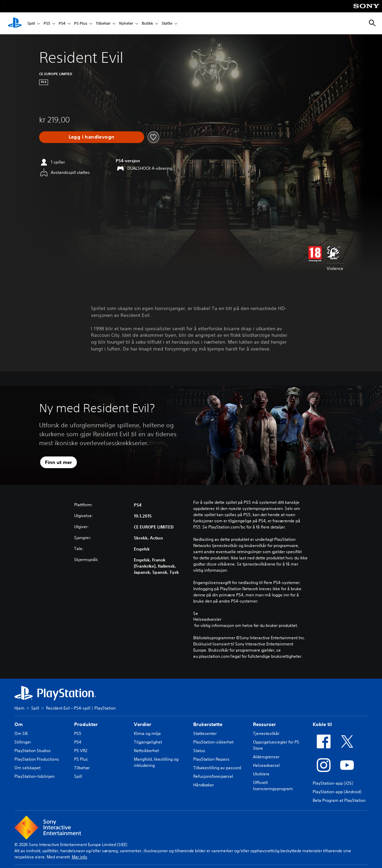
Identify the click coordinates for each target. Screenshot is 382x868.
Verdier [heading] (143, 724)
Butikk (147, 23)
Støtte (167, 23)
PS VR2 (81, 751)
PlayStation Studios (33, 751)
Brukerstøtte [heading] (208, 724)
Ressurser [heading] (264, 724)
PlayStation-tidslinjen (34, 776)
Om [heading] (19, 724)
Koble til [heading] (322, 724)
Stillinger (23, 742)
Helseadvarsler (207, 619)
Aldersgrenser (266, 757)
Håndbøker (204, 785)
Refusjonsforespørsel (213, 776)
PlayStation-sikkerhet (213, 742)
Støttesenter (205, 733)
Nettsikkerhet (146, 751)
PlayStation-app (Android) (337, 792)
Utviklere (261, 774)
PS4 (62, 23)
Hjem (19, 708)
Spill (31, 23)
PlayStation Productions (37, 759)
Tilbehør (103, 23)
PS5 (47, 23)
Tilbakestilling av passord (217, 768)
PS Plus (81, 23)
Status (199, 751)
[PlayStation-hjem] (15, 23)
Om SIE (21, 733)
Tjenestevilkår (266, 733)
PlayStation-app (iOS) (333, 783)
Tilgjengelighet (148, 742)
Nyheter (126, 23)
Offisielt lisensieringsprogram (273, 786)
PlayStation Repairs (211, 759)
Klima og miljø (147, 733)
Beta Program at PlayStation (339, 800)
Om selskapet (27, 768)
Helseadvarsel (266, 765)
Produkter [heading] (86, 724)
